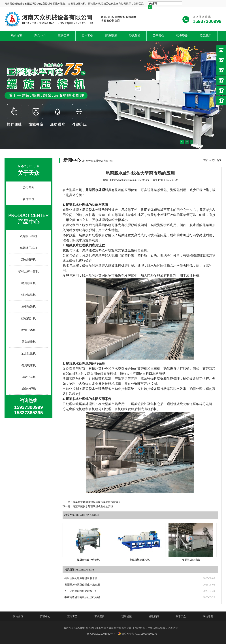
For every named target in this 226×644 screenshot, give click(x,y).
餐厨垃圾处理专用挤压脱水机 (81, 578)
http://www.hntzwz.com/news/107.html (130, 180)
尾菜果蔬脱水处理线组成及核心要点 (93, 506)
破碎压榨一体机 (29, 271)
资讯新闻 (135, 36)
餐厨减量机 (29, 283)
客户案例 (87, 36)
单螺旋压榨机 (29, 248)
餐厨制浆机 (29, 365)
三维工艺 (64, 36)
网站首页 (16, 36)
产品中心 (40, 36)
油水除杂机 (29, 354)
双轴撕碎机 (29, 260)
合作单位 (29, 199)
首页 (206, 160)
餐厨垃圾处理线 (191, 560)
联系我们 (206, 36)
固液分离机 (29, 330)
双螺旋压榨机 (29, 236)
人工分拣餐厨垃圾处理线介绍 (81, 591)
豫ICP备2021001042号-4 (101, 634)
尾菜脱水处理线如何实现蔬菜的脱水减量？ (97, 502)
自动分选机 (29, 377)
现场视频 (111, 36)
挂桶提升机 (29, 318)
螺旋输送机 (29, 295)
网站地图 (208, 616)
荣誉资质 (182, 36)
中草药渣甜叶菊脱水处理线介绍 (82, 597)
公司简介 (29, 187)
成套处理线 (29, 389)
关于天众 (158, 36)
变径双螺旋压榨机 (140, 560)
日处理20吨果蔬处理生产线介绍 (82, 585)
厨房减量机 (29, 342)
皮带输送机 (29, 307)
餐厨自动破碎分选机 (88, 560)
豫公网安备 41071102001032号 (137, 634)
